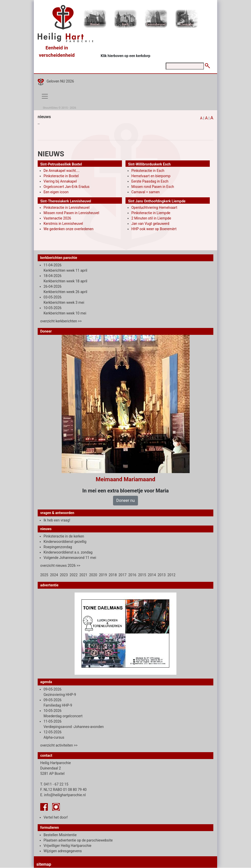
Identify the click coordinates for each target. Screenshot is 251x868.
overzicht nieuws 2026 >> (60, 566)
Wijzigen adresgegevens (63, 851)
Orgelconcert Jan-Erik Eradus (66, 187)
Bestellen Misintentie (60, 835)
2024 (54, 575)
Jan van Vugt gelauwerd (150, 224)
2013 (162, 575)
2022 (73, 575)
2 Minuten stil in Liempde (151, 218)
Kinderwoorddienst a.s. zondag (68, 552)
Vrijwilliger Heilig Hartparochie (67, 846)
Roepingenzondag (58, 547)
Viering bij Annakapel (60, 181)
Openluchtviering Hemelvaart (154, 208)
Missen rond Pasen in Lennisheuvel (71, 213)
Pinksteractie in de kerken (64, 536)
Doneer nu (125, 500)
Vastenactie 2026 (57, 218)
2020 (93, 575)
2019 (103, 575)
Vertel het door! (56, 817)
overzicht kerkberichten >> (61, 321)
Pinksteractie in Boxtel (61, 176)
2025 (44, 575)
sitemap (44, 864)
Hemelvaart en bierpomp (151, 176)
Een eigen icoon (56, 192)
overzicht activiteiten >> (59, 745)
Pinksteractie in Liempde (151, 213)
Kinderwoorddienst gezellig (65, 542)
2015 (142, 575)
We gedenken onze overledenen (68, 229)
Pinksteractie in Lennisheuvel (67, 208)
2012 (171, 575)
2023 (64, 575)
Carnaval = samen (145, 192)
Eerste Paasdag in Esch (150, 181)
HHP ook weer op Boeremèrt (154, 229)
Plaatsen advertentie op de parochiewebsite (78, 840)
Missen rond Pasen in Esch (153, 187)
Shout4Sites (50, 108)
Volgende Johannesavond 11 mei (70, 558)
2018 (113, 575)
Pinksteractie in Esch (148, 171)
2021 (83, 575)
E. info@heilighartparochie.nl (63, 795)
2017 (123, 575)
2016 (132, 575)
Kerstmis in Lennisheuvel (63, 224)
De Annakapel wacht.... (62, 171)
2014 (152, 575)
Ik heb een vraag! (57, 520)
